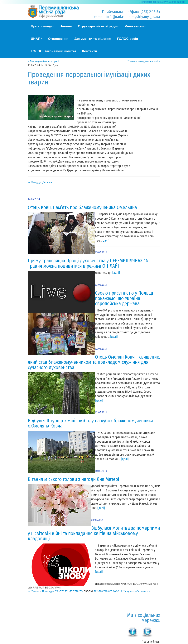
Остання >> (143, 591)
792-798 (98, 591)
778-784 (79, 591)
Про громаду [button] (42, 26)
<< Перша (34, 591)
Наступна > (129, 591)
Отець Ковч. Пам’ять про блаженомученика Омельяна (82, 208)
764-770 (60, 591)
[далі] (105, 241)
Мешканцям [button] (135, 26)
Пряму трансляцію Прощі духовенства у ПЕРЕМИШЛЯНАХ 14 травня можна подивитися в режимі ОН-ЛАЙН (88, 263)
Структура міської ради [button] (98, 26)
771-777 (69, 591)
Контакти (90, 51)
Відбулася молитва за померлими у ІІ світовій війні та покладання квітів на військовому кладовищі (94, 533)
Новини (66, 26)
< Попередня (47, 591)
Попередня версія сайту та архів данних (162, 2)
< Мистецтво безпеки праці (43, 61)
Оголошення (58, 39)
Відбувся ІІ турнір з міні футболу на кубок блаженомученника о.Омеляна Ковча (91, 423)
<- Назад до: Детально (41, 182)
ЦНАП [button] (37, 39)
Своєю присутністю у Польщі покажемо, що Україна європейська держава (124, 298)
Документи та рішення (93, 39)
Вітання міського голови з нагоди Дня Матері (73, 479)
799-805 (108, 591)
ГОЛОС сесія (127, 39)
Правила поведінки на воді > (144, 61)
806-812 (117, 591)
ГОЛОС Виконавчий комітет (54, 51)
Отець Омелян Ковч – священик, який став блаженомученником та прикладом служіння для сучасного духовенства (94, 362)
